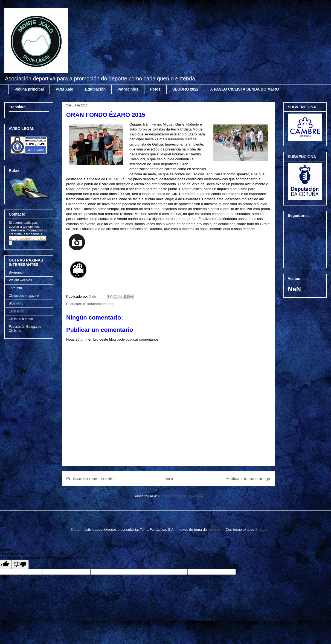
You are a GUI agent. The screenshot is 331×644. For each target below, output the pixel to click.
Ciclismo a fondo (21, 319)
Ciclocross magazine (24, 296)
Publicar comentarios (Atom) (181, 496)
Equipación (95, 89)
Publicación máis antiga (248, 479)
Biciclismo (16, 303)
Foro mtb (15, 288)
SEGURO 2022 (185, 89)
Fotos (155, 89)
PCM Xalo (64, 89)
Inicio (170, 479)
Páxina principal (29, 89)
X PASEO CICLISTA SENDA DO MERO (244, 89)
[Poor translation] (20, 565)
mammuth (216, 530)
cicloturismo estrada (99, 304)
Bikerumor (16, 272)
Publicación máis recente (90, 479)
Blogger (261, 530)
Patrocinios (128, 89)
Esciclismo (17, 311)
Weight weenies (20, 280)
